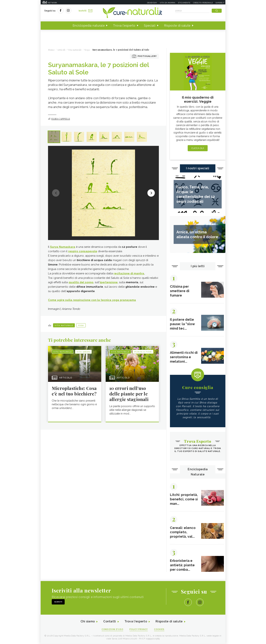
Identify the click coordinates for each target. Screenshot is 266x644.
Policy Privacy (139, 630)
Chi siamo (88, 622)
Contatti (110, 622)
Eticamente (184, 3)
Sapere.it (220, 3)
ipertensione (109, 282)
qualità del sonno (81, 282)
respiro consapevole (83, 251)
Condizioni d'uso (112, 630)
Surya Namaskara (63, 247)
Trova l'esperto (124, 26)
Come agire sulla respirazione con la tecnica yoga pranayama (92, 300)
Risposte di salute (177, 26)
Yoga (81, 325)
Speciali (150, 26)
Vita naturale (64, 325)
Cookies (159, 630)
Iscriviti (86, 11)
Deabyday (152, 3)
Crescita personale (203, 3)
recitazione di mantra (129, 273)
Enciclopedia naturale (89, 26)
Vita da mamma (168, 3)
